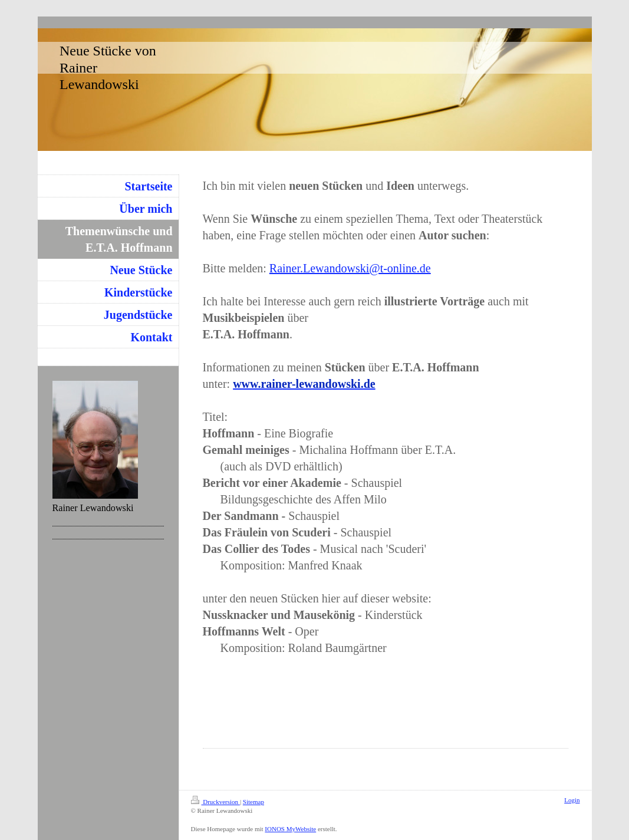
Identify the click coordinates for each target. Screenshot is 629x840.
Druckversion (215, 802)
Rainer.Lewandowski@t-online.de (350, 268)
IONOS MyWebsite (290, 829)
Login (572, 800)
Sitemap (253, 802)
